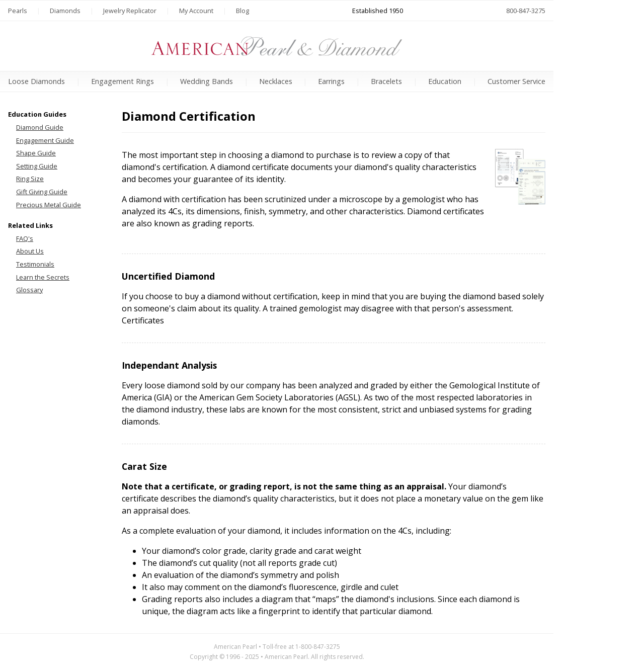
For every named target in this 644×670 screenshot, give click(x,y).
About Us (30, 251)
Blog (243, 11)
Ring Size (30, 179)
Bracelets (386, 81)
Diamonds (65, 11)
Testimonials (35, 264)
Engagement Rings (123, 81)
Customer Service (516, 81)
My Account (196, 11)
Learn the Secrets (43, 277)
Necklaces (276, 81)
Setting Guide (37, 166)
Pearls (18, 11)
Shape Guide (36, 153)
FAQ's (25, 238)
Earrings (331, 81)
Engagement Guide (45, 140)
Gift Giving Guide (42, 192)
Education (445, 81)
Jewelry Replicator (130, 11)
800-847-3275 (526, 11)
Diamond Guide (40, 127)
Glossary (29, 290)
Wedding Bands (207, 81)
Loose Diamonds (36, 81)
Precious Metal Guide (49, 205)
